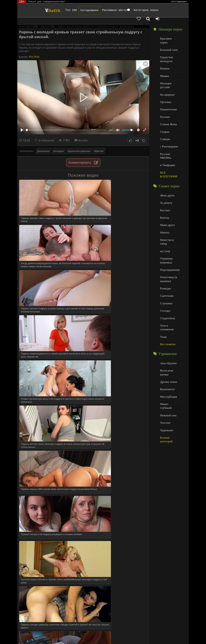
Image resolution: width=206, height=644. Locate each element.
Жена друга (166, 168)
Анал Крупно (167, 318)
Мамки (164, 63)
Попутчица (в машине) (168, 243)
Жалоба (84, 134)
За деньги (165, 175)
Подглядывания (169, 234)
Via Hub (34, 51)
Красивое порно (169, 32)
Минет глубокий (169, 353)
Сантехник (166, 258)
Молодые (59, 145)
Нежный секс (167, 360)
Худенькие (166, 373)
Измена (164, 56)
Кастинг (165, 182)
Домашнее (43, 145)
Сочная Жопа (167, 105)
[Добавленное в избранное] (158, 10)
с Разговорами (168, 126)
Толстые (165, 366)
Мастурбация (167, 346)
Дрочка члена (167, 332)
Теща (163, 293)
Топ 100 (56, 10)
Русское (164, 98)
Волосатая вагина (170, 325)
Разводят (165, 251)
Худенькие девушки (79, 145)
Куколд (164, 189)
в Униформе (167, 139)
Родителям (160, 635)
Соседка (165, 272)
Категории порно (131, 10)
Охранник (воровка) (166, 225)
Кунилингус (167, 339)
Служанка (166, 265)
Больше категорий (170, 380)
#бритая (99, 145)
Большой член (168, 39)
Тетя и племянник (170, 286)
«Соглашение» (179, 2)
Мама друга (166, 196)
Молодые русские (170, 70)
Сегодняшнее (74, 10)
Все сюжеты (167, 300)
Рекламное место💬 (101, 10)
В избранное (48, 134)
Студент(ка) (166, 279)
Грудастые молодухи (166, 48)
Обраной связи (160, 638)
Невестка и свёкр (169, 210)
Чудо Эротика (35, 10)
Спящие (164, 119)
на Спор (165, 217)
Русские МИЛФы (170, 133)
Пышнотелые (167, 91)
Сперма (164, 112)
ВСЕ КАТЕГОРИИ (168, 148)
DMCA (83, 635)
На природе (166, 77)
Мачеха (164, 203)
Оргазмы (165, 84)
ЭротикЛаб (26, 635)
